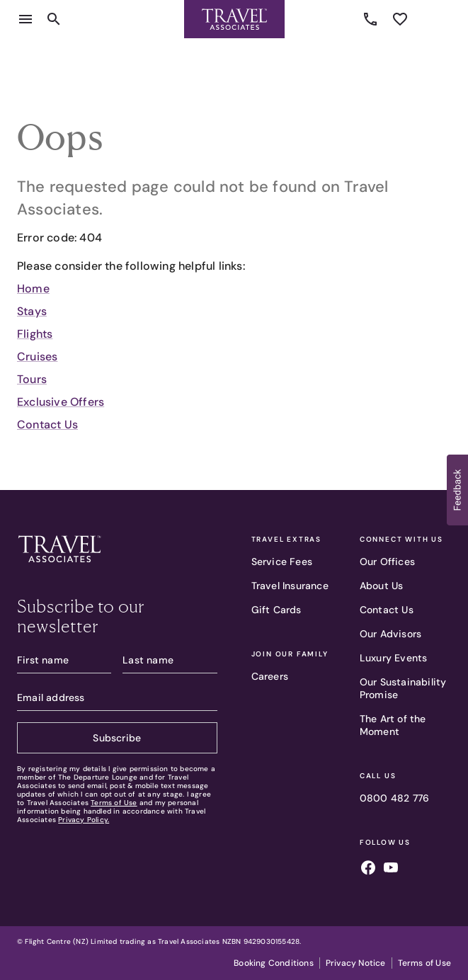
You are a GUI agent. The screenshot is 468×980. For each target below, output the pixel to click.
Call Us (378, 776)
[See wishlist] (400, 19)
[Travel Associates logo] (59, 566)
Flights (35, 334)
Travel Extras (286, 540)
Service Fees (282, 562)
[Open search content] (54, 19)
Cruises (37, 357)
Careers (270, 676)
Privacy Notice (356, 963)
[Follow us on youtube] (391, 870)
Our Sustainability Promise (403, 688)
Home (33, 289)
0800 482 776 (394, 798)
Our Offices (387, 562)
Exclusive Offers (61, 402)
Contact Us (47, 425)
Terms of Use (114, 803)
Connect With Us (401, 540)
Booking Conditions (274, 963)
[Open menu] (25, 19)
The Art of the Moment (393, 725)
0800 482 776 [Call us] (372, 19)
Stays (32, 311)
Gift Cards (276, 610)
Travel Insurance (290, 586)
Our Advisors (390, 634)
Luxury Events (394, 658)
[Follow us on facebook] (368, 870)
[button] (457, 490)
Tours (32, 379)
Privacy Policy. (84, 820)
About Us (382, 586)
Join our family (290, 654)
